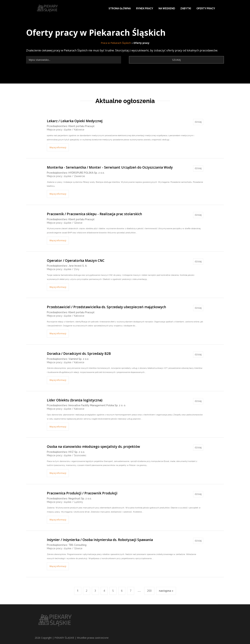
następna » (166, 591)
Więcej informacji (58, 147)
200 (149, 591)
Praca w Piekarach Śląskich (116, 43)
